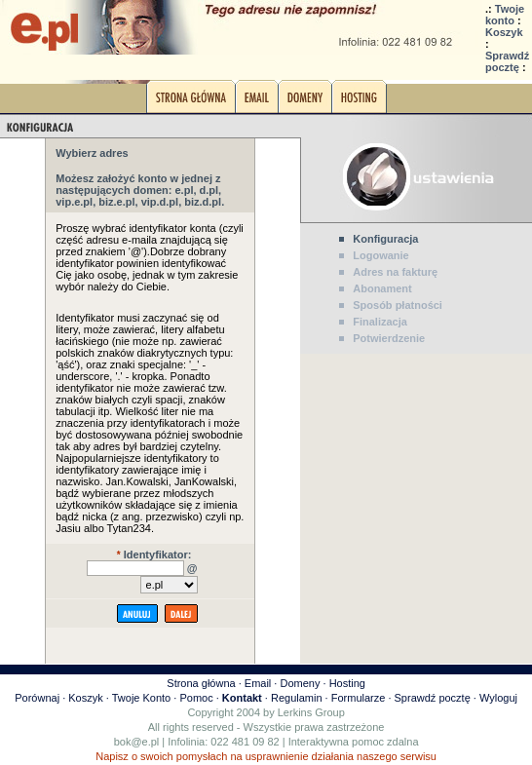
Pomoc (196, 698)
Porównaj (37, 698)
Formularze (359, 698)
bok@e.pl (137, 742)
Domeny (300, 683)
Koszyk (504, 32)
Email (258, 683)
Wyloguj (498, 698)
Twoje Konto (142, 698)
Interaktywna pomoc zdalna (354, 742)
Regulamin (297, 698)
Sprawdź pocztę (507, 61)
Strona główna (201, 683)
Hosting (347, 683)
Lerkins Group (311, 712)
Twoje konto (505, 15)
